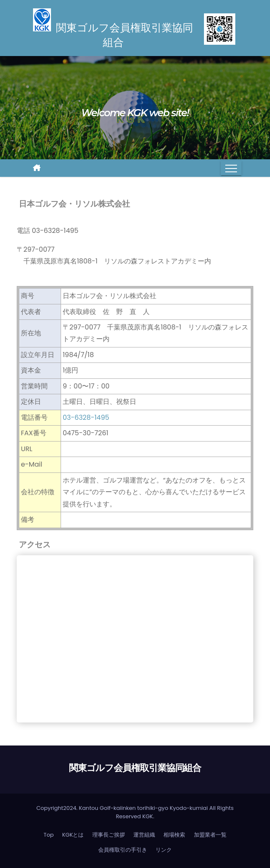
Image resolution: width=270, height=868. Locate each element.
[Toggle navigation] (231, 168)
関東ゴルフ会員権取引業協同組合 (135, 768)
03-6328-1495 (86, 417)
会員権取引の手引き (123, 850)
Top (48, 835)
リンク (164, 850)
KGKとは (73, 835)
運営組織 (144, 835)
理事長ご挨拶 (109, 835)
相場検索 (174, 835)
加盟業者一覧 (210, 835)
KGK (148, 816)
